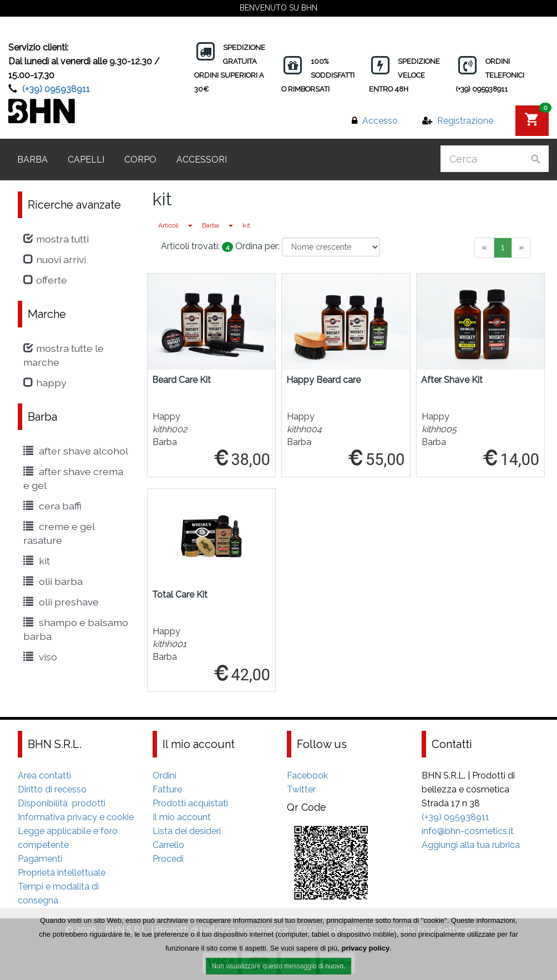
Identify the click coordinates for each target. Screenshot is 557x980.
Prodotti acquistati (190, 803)
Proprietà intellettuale (62, 873)
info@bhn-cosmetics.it (468, 831)
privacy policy (365, 950)
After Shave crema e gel (73, 478)
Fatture (167, 789)
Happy (45, 383)
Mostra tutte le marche (64, 355)
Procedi (168, 859)
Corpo (140, 160)
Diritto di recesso (52, 789)
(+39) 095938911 (56, 89)
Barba (32, 160)
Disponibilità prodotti (62, 803)
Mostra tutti (56, 239)
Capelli (86, 160)
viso (40, 657)
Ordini (164, 776)
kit (246, 225)
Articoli (168, 225)
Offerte (45, 280)
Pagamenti (40, 859)
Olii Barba (53, 581)
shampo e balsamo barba (76, 629)
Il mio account (182, 817)
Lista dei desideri (187, 831)
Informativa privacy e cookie (76, 817)
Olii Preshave (61, 602)
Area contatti (44, 776)
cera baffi (52, 506)
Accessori (202, 160)
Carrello (168, 845)
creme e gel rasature (59, 533)
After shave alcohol (76, 451)
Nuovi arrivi (55, 259)
